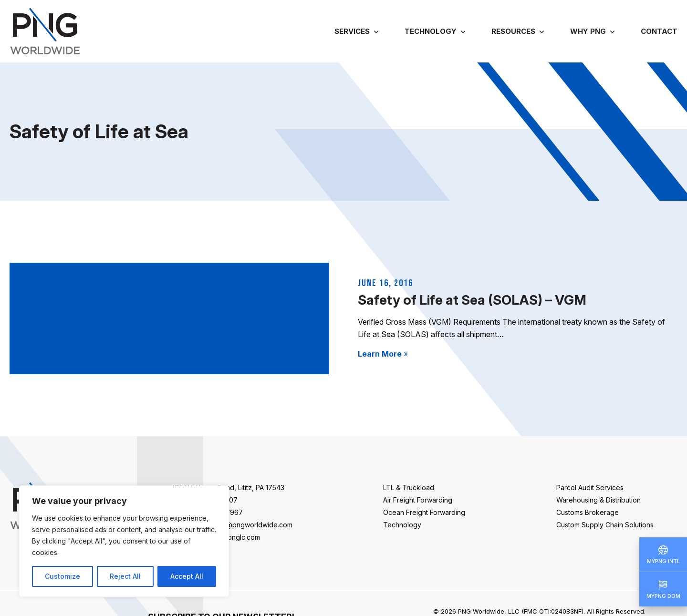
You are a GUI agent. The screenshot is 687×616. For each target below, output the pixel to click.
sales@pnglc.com (232, 537)
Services (352, 31)
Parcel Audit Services (590, 488)
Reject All (125, 576)
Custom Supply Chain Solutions (605, 525)
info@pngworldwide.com (253, 525)
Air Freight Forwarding (418, 500)
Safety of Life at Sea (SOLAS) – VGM (472, 300)
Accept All (187, 576)
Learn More (383, 354)
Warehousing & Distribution (599, 500)
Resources (513, 31)
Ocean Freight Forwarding (424, 512)
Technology (431, 31)
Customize (62, 576)
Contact (659, 31)
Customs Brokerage (588, 512)
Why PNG (588, 31)
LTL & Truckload (409, 488)
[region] (124, 541)
